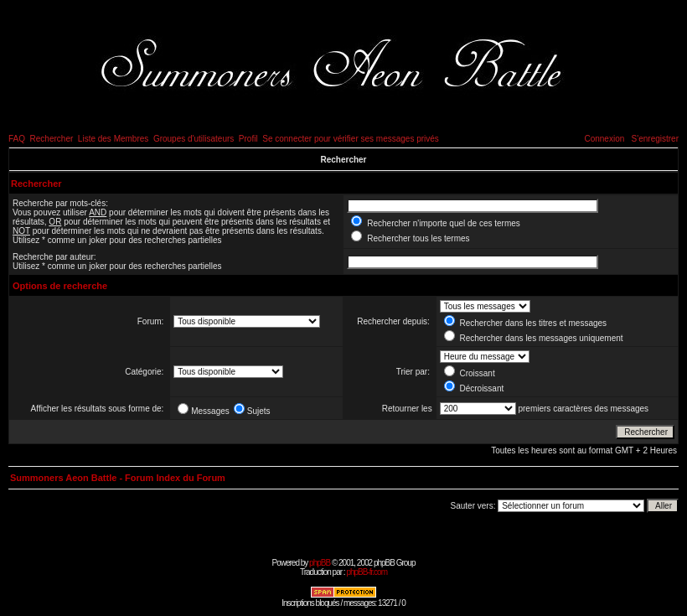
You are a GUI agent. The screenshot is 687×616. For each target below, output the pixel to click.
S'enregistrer (655, 139)
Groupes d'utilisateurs (194, 139)
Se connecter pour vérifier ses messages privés (351, 139)
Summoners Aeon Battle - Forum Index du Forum (118, 478)
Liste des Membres (113, 139)
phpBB (320, 563)
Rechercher (52, 139)
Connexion (604, 139)
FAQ (17, 139)
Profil (248, 139)
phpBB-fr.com (367, 572)
